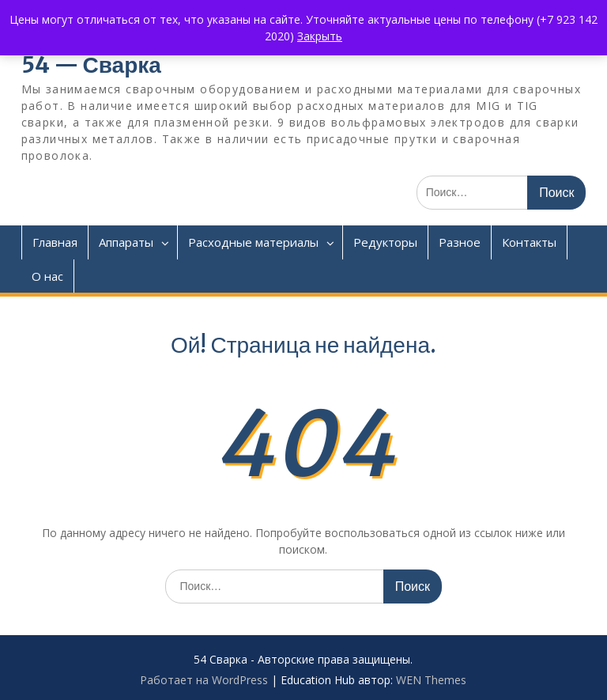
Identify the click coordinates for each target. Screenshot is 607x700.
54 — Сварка (91, 65)
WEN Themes (431, 680)
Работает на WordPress (204, 680)
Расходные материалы (253, 242)
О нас (47, 276)
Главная (55, 242)
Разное (460, 242)
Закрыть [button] (320, 36)
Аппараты (126, 242)
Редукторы (385, 242)
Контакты (529, 242)
